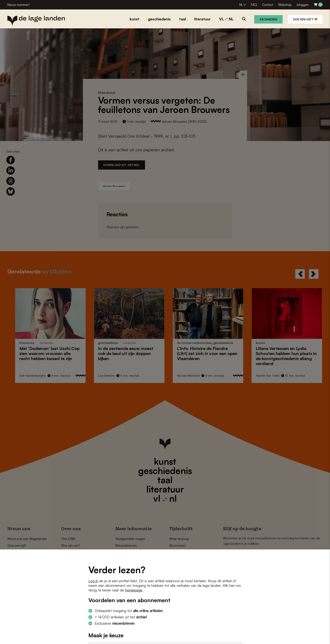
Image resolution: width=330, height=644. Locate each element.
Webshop (285, 5)
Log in (93, 581)
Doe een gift (305, 19)
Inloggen (303, 5)
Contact (268, 5)
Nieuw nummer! (18, 5)
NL (241, 5)
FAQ (254, 5)
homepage (134, 590)
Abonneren (268, 19)
